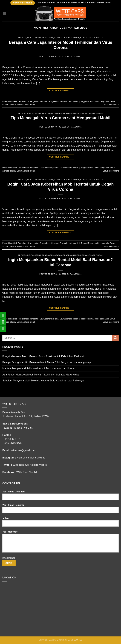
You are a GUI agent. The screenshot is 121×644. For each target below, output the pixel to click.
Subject (60, 523)
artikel (22, 38)
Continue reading (60, 91)
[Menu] (4, 13)
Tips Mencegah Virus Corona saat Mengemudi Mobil (60, 118)
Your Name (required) (60, 496)
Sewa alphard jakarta (67, 38)
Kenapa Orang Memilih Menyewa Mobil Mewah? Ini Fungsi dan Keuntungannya (47, 362)
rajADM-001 (76, 57)
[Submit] (115, 338)
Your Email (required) (60, 510)
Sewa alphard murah (92, 38)
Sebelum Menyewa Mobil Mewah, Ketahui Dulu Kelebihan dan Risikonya (43, 381)
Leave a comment (111, 105)
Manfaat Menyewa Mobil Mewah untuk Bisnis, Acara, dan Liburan (39, 368)
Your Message (60, 543)
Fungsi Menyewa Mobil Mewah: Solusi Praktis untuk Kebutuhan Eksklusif (43, 356)
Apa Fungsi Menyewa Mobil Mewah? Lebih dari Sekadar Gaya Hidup (41, 375)
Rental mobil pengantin (40, 38)
